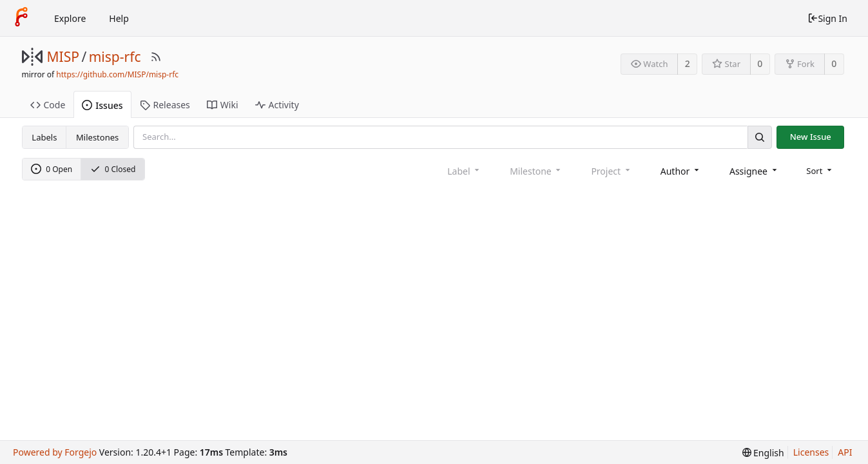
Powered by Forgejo (55, 452)
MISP (63, 57)
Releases (165, 105)
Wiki (223, 105)
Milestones (97, 137)
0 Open (52, 169)
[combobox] (681, 171)
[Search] (760, 137)
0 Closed (113, 169)
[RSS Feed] (156, 57)
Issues (102, 105)
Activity (277, 105)
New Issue (811, 137)
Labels (44, 137)
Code (48, 105)
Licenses (811, 452)
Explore (70, 18)
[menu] (820, 171)
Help (119, 18)
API (845, 452)
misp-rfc (115, 57)
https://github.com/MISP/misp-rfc (117, 74)
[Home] (21, 18)
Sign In (827, 18)
